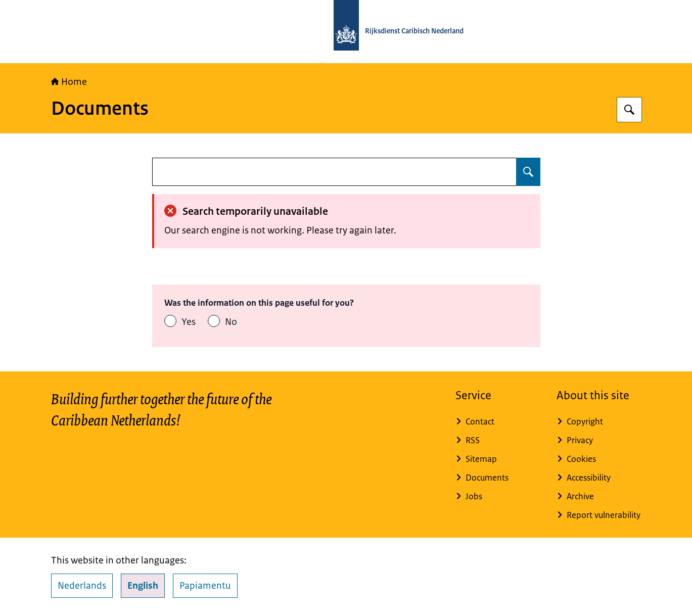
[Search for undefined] (528, 172)
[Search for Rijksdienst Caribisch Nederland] (629, 110)
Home (69, 82)
